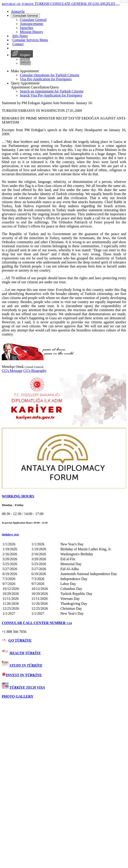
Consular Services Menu (30, 40)
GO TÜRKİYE (20, 640)
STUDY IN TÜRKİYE (26, 665)
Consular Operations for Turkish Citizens (50, 75)
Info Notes (20, 36)
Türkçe (25, 59)
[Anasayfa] (18, 11)
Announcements (32, 24)
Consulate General (25, 16)
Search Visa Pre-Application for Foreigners (51, 95)
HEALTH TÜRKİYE (25, 653)
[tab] (64, 496)
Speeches (27, 28)
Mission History (32, 32)
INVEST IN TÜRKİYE (22, 675)
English (22, 54)
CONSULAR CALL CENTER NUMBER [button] (37, 623)
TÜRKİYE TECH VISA (27, 687)
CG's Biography (35, 371)
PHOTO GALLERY (18, 696)
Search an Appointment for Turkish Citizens (52, 91)
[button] (64, 535)
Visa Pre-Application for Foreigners (46, 79)
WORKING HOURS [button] (18, 496)
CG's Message (12, 371)
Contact (18, 44)
